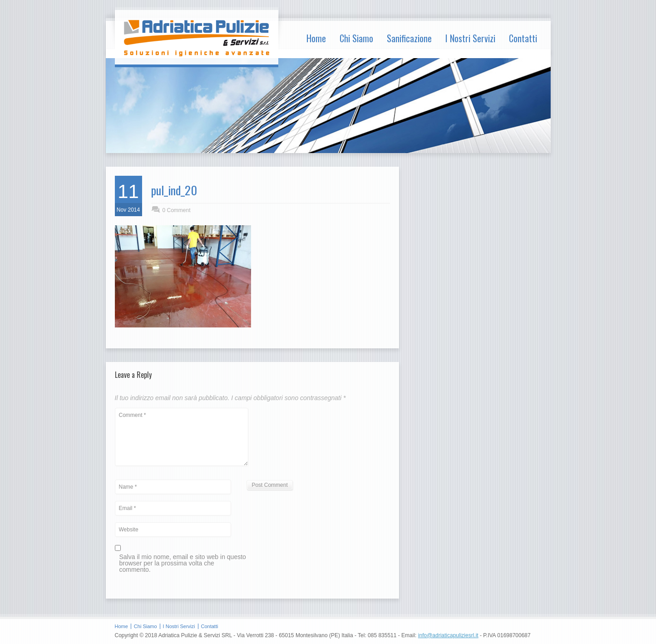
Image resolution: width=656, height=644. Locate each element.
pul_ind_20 (174, 190)
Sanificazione (409, 38)
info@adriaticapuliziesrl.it (448, 635)
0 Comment (177, 210)
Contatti (523, 38)
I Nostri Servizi (470, 38)
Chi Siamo (356, 38)
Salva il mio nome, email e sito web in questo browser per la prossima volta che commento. (183, 563)
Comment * (182, 437)
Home (316, 38)
